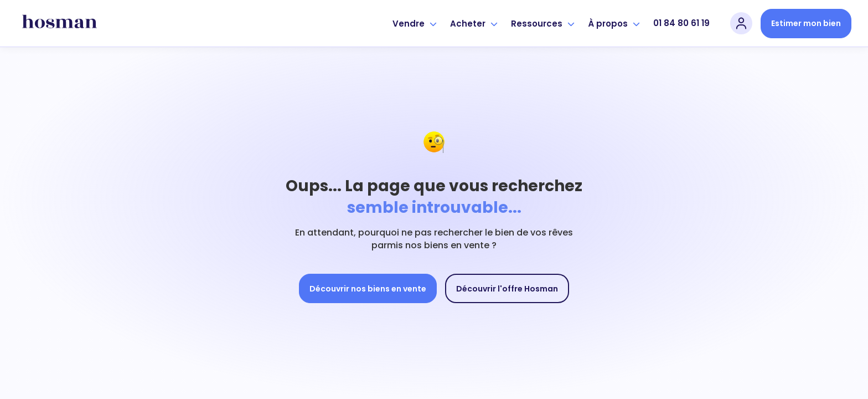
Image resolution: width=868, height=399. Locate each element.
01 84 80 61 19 (681, 23)
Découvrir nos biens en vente (368, 289)
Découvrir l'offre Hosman (507, 289)
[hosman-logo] (60, 23)
